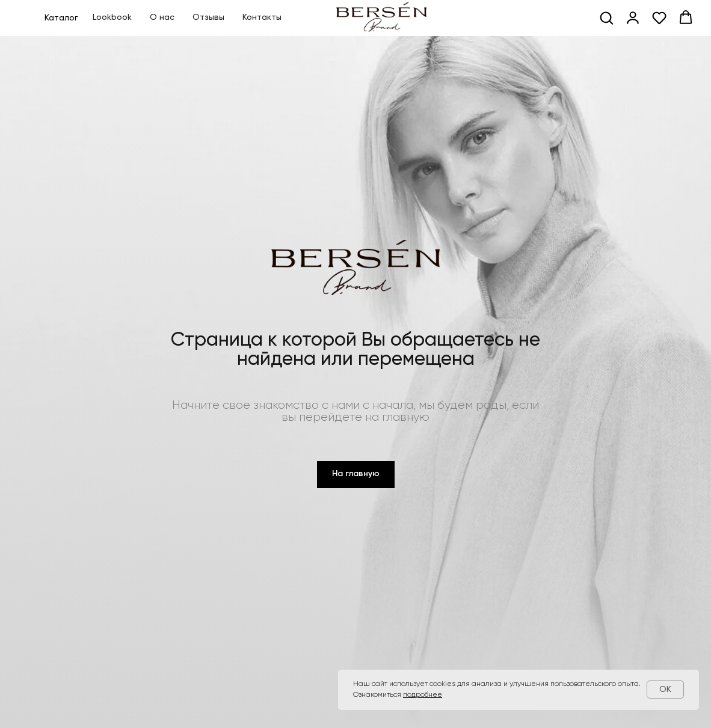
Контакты (262, 17)
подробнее (423, 695)
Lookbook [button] (112, 17)
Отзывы (208, 17)
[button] (606, 17)
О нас (162, 17)
